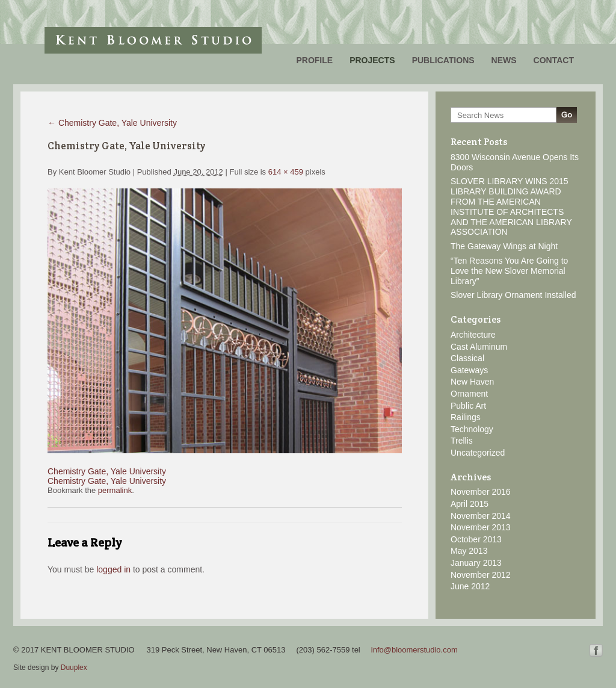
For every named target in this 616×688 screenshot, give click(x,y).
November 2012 (481, 575)
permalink (115, 490)
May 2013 (469, 551)
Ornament (469, 394)
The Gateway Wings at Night (504, 246)
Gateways (469, 370)
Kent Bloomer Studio (153, 40)
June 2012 (470, 586)
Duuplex (74, 668)
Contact (554, 60)
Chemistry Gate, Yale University (112, 123)
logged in (113, 569)
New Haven (472, 382)
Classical (467, 358)
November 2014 (481, 516)
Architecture (473, 335)
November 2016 (481, 492)
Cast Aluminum (479, 347)
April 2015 (470, 504)
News (504, 60)
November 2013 (481, 527)
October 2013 (476, 539)
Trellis (462, 441)
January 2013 (476, 563)
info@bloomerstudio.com (414, 650)
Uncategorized (478, 453)
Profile (314, 60)
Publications (443, 60)
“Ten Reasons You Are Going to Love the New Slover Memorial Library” (509, 271)
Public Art (468, 406)
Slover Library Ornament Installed (513, 295)
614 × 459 (286, 172)
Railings (466, 417)
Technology (472, 429)
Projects (372, 60)
